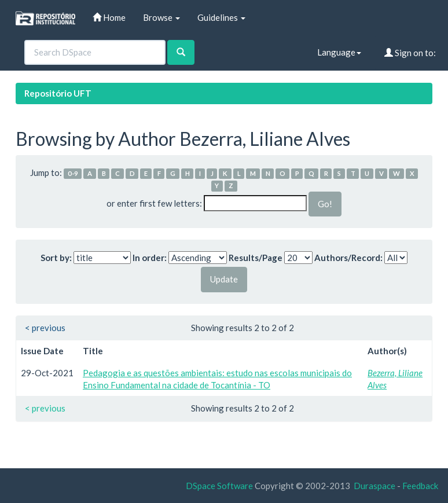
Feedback (420, 486)
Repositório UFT (58, 93)
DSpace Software (219, 486)
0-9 (73, 173)
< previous (45, 328)
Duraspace (374, 486)
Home (109, 17)
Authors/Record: (348, 258)
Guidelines (221, 17)
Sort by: (56, 258)
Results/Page (256, 258)
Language (339, 52)
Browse (161, 17)
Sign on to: (410, 53)
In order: (150, 258)
